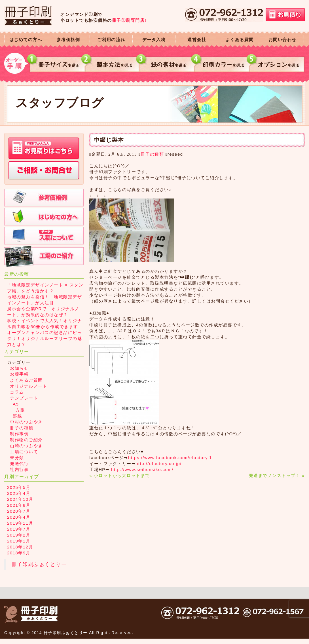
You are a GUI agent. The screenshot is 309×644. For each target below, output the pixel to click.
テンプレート (24, 398)
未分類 (17, 458)
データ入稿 (154, 40)
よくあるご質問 (26, 380)
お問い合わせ (282, 40)
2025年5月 (19, 487)
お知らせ (19, 368)
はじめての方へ (26, 40)
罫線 (17, 416)
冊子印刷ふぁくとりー (39, 564)
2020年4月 (19, 517)
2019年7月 (19, 529)
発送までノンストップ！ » (277, 475)
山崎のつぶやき (26, 446)
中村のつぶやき (26, 422)
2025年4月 (19, 493)
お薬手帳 (19, 374)
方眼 (20, 410)
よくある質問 (240, 40)
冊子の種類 (152, 154)
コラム (17, 392)
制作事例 (19, 434)
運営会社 (197, 40)
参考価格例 (68, 40)
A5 (16, 404)
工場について (24, 452)
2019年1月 (19, 541)
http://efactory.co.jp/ (159, 464)
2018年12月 (20, 547)
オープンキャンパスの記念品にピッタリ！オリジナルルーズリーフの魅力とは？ (45, 338)
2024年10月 (20, 499)
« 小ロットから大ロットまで (120, 475)
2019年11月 (20, 523)
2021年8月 (19, 505)
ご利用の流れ (111, 40)
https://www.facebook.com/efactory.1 (170, 458)
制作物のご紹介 (26, 440)
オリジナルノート (29, 386)
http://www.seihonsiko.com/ (142, 469)
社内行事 (19, 469)
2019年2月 (19, 535)
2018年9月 (19, 553)
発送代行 (19, 464)
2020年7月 (19, 511)
